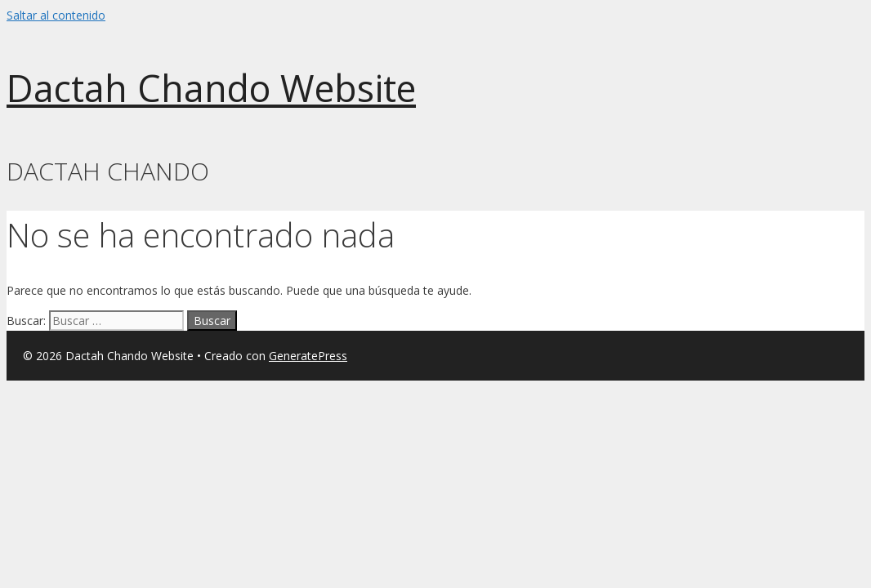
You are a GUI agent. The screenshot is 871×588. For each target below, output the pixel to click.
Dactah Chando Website (211, 88)
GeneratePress (308, 356)
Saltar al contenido (56, 15)
